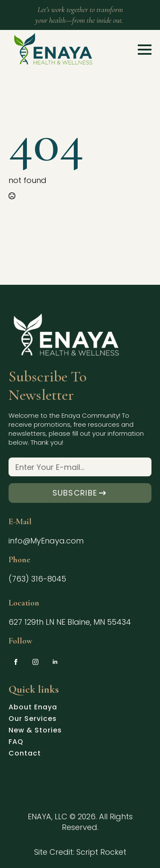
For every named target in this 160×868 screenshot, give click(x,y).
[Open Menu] (145, 50)
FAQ (16, 743)
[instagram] (35, 662)
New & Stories (35, 731)
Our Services (33, 720)
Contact (25, 754)
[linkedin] (55, 662)
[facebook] (16, 662)
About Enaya (33, 708)
